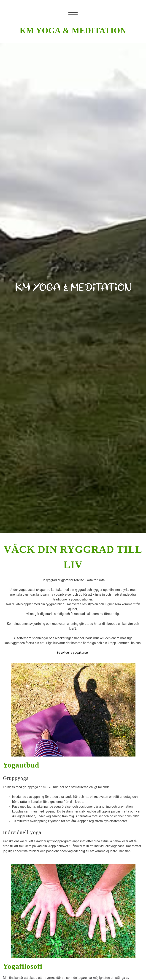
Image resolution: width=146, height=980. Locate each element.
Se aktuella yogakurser (73, 653)
